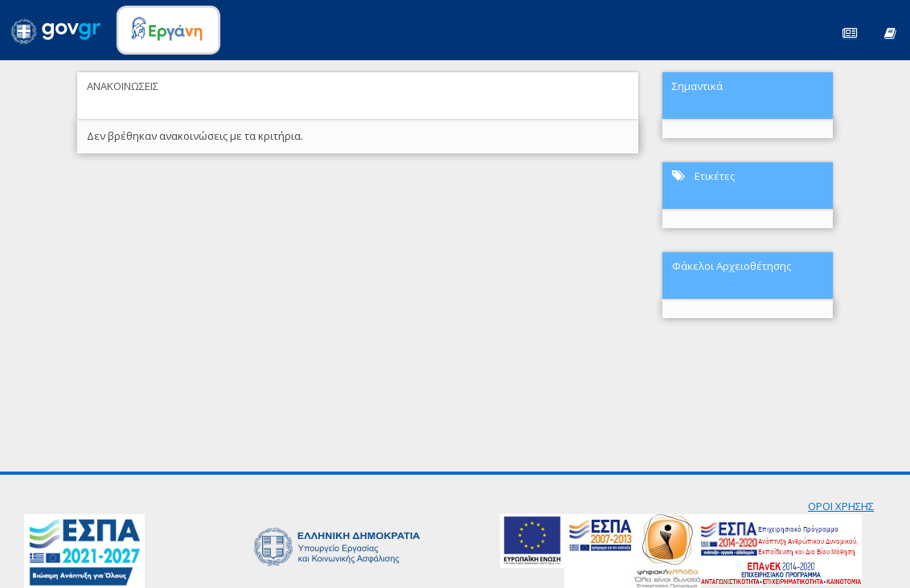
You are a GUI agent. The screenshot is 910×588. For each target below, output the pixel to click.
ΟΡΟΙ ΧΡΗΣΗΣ (841, 506)
